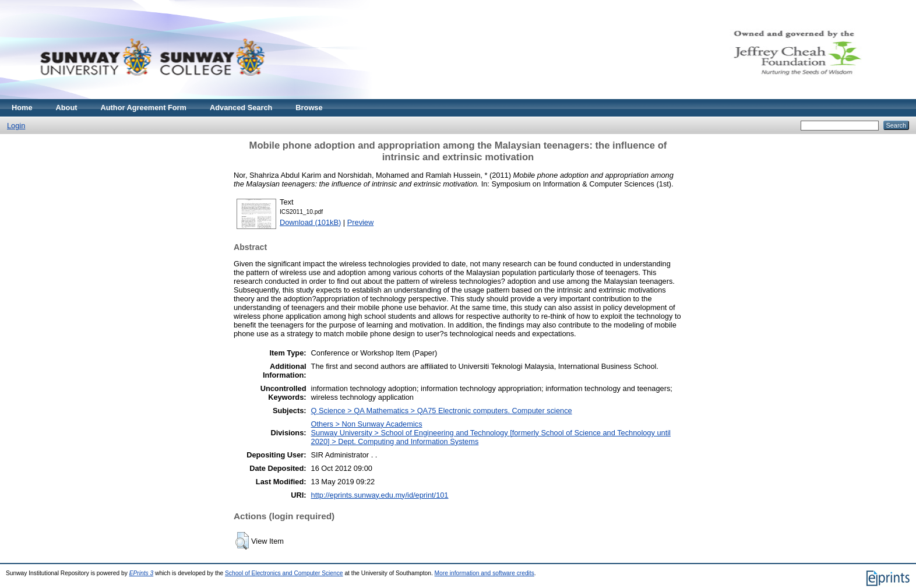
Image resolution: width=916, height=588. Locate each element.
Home (22, 108)
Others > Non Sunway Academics (367, 424)
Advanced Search (241, 108)
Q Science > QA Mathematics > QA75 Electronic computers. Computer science (442, 411)
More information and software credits (485, 573)
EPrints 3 (142, 573)
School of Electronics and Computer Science (284, 573)
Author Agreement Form (144, 108)
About (67, 108)
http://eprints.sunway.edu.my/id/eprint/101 (380, 495)
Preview (361, 222)
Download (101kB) (310, 222)
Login (16, 126)
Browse (309, 108)
